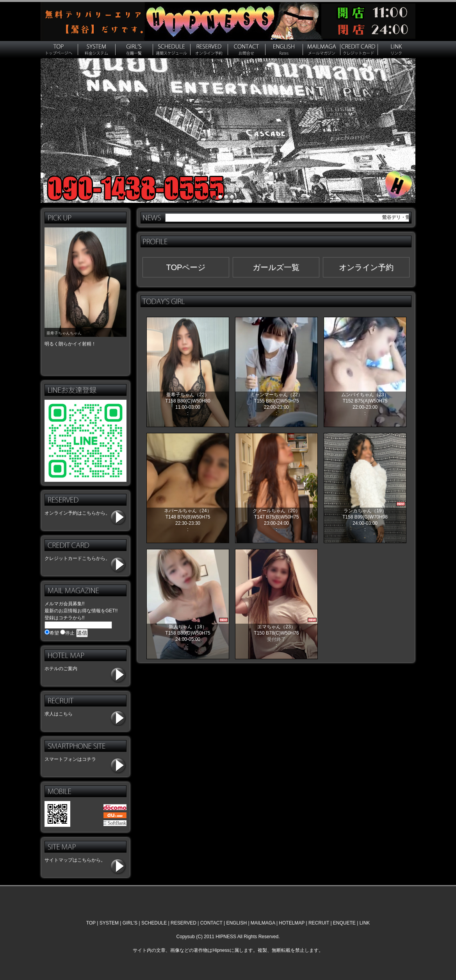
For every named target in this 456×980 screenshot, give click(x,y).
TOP (91, 923)
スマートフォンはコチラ (70, 759)
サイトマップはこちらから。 (75, 860)
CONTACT (211, 923)
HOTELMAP (292, 923)
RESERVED (183, 923)
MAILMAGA (263, 923)
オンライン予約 (366, 267)
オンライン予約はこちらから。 (77, 513)
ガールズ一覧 (276, 267)
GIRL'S (130, 923)
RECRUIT (319, 923)
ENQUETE (344, 923)
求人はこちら (59, 714)
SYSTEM (109, 923)
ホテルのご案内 (61, 669)
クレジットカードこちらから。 (77, 558)
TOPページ (186, 267)
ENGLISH (236, 923)
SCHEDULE (154, 923)
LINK (365, 923)
